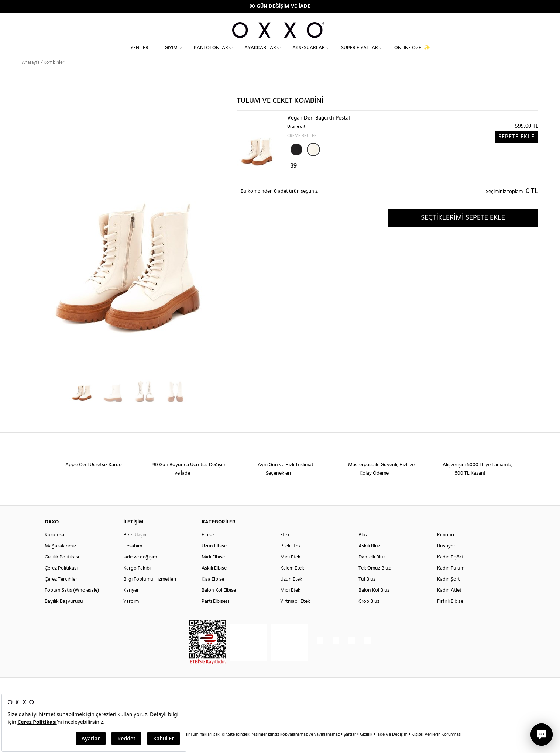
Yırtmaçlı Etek (295, 614)
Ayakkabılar (260, 54)
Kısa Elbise (213, 592)
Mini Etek (290, 570)
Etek (285, 548)
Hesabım (133, 559)
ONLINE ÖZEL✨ (412, 54)
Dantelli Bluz (372, 570)
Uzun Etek (291, 592)
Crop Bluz (369, 614)
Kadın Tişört (450, 570)
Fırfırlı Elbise (450, 614)
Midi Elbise (213, 570)
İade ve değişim (140, 570)
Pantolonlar (211, 54)
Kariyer (131, 603)
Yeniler (139, 54)
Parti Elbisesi (215, 614)
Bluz (363, 548)
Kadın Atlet (449, 603)
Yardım (131, 614)
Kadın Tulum (451, 581)
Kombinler (54, 75)
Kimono (446, 548)
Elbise (208, 548)
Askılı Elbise (214, 581)
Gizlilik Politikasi (62, 570)
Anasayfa (31, 75)
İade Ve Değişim (392, 747)
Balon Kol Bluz (374, 603)
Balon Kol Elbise (219, 603)
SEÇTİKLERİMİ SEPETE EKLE (463, 231)
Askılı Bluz (369, 559)
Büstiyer (446, 559)
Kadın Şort (449, 592)
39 (294, 179)
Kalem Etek (292, 581)
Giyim (171, 54)
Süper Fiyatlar (360, 54)
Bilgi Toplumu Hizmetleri (150, 592)
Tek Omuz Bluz (375, 581)
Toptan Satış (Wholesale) (72, 603)
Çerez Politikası (61, 581)
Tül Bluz (367, 592)
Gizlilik (367, 747)
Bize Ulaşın (135, 548)
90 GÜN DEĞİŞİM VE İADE (280, 6)
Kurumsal (55, 548)
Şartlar (350, 747)
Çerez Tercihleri (61, 592)
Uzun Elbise (214, 559)
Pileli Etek (291, 559)
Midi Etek (290, 603)
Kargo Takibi (137, 581)
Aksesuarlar (309, 54)
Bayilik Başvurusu (64, 614)
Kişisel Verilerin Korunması (437, 747)
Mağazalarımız (60, 559)
